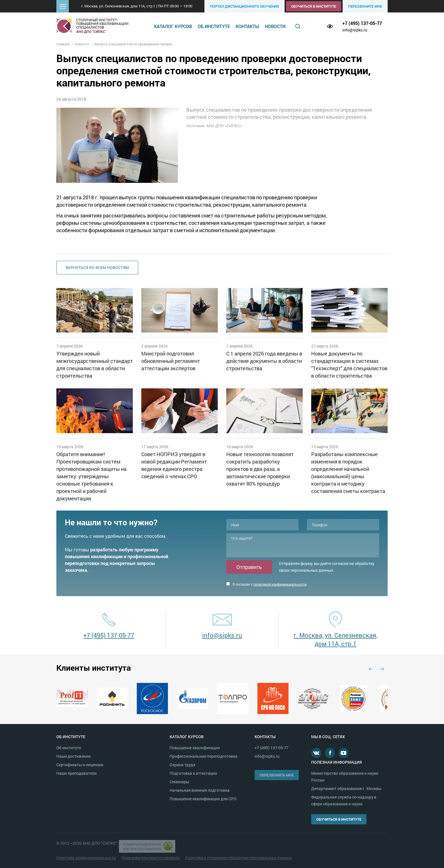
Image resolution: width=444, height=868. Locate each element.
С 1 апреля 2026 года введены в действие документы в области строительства (264, 361)
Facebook (330, 753)
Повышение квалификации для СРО (203, 799)
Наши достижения (73, 756)
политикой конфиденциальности (280, 584)
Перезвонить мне (277, 775)
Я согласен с (266, 584)
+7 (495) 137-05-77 (362, 23)
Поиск (298, 26)
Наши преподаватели (76, 773)
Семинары (179, 782)
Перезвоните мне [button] (365, 6)
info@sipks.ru (355, 30)
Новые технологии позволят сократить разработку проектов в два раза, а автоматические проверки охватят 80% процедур (260, 469)
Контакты (247, 26)
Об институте (214, 26)
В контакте (316, 753)
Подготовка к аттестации (193, 773)
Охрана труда (182, 765)
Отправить (249, 567)
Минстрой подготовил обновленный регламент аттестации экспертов (171, 361)
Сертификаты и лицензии (80, 765)
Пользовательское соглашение (151, 858)
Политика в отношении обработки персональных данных (238, 858)
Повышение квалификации (195, 748)
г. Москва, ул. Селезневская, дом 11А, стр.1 (336, 639)
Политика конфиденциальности (86, 858)
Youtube (343, 753)
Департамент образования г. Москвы (346, 788)
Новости (275, 26)
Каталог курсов (173, 26)
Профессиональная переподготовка (203, 756)
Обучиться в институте (314, 6)
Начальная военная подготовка (200, 790)
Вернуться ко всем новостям (97, 267)
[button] (63, 6)
